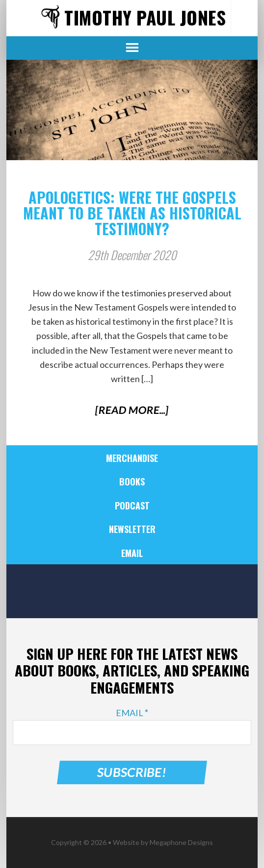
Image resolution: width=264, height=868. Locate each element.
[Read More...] (132, 410)
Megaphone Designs (181, 842)
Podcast (132, 506)
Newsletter (132, 529)
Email (132, 553)
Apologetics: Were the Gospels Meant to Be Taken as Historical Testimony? (132, 213)
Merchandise (132, 458)
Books (132, 482)
